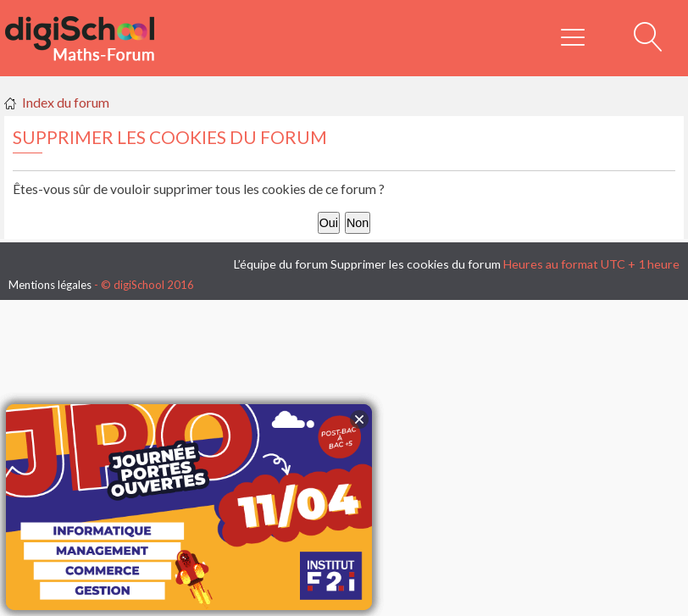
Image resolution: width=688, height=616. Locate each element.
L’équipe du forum (281, 264)
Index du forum (66, 102)
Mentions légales (50, 285)
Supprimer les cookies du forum (416, 264)
